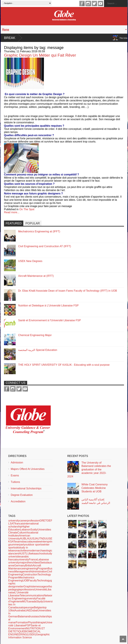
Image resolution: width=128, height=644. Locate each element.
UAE (28, 610)
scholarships (44, 616)
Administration (38, 572)
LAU (28, 539)
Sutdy (34, 530)
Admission (17, 462)
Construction (30, 575)
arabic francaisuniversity (19, 558)
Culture (22, 533)
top (24, 607)
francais (19, 524)
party (22, 545)
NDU (44, 539)
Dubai (34, 610)
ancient (15, 554)
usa (20, 607)
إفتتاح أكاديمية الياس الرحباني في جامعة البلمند (96, 501)
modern (32, 551)
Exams (15, 475)
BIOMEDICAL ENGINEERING (24, 633)
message (41, 586)
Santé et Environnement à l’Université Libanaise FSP (49, 320)
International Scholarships (26, 488)
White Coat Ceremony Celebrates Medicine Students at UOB (95, 488)
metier (20, 586)
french (31, 563)
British (29, 566)
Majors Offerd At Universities (28, 469)
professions (27, 589)
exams (19, 542)
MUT (25, 601)
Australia (20, 610)
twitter (94, 3)
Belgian (38, 607)
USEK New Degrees (30, 261)
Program (43, 569)
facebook (82, 3)
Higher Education (19, 528)
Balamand (24, 616)
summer (15, 545)
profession (33, 521)
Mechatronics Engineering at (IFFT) (39, 231)
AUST (23, 554)
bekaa (33, 554)
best (37, 563)
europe (30, 607)
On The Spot (27, 209)
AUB (23, 539)
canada (32, 601)
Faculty (33, 580)
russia (33, 616)
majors (23, 563)
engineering (30, 569)
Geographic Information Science (29, 636)
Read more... (12, 212)
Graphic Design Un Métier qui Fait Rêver (40, 55)
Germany (20, 566)
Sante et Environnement (24, 627)
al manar (12, 621)
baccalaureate (31, 542)
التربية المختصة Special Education (38, 350)
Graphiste (29, 586)
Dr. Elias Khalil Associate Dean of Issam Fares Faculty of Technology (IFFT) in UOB (68, 291)
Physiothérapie (37, 622)
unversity (31, 598)
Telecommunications (32, 595)
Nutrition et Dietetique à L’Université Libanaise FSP (48, 306)
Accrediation (18, 501)
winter (43, 542)
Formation (22, 622)
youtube (100, 3)
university (14, 521)
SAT (12, 542)
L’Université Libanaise (18, 594)
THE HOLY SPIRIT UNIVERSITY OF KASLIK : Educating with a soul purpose (64, 365)
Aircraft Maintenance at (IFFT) (36, 276)
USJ (33, 539)
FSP (28, 625)
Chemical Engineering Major (35, 335)
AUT (38, 539)
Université (40, 589)
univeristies (15, 557)
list (13, 610)
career (23, 521)
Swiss (43, 563)
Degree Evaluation (22, 495)
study (49, 554)
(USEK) (31, 634)
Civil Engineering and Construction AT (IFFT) (45, 246)
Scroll (123, 639)
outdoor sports (34, 545)
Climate (13, 533)
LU (28, 554)
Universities (44, 530)
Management (22, 572)
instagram (88, 3)
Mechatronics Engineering (21, 579)
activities (23, 551)
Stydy (40, 601)
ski (17, 548)
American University (19, 537)
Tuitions (15, 482)
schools (41, 554)
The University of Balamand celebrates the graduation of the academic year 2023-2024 (89, 470)
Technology (44, 580)
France (33, 560)
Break (10, 38)
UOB (25, 580)
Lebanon (25, 530)
